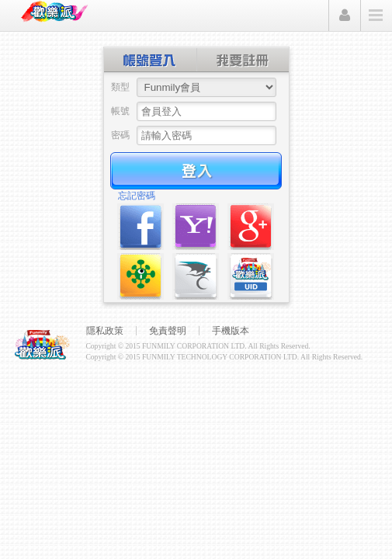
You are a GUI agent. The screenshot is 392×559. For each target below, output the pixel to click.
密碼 (120, 135)
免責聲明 (168, 331)
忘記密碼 (137, 196)
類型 (120, 87)
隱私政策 (105, 331)
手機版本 (231, 331)
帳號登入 (151, 60)
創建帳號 (243, 60)
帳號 (120, 111)
